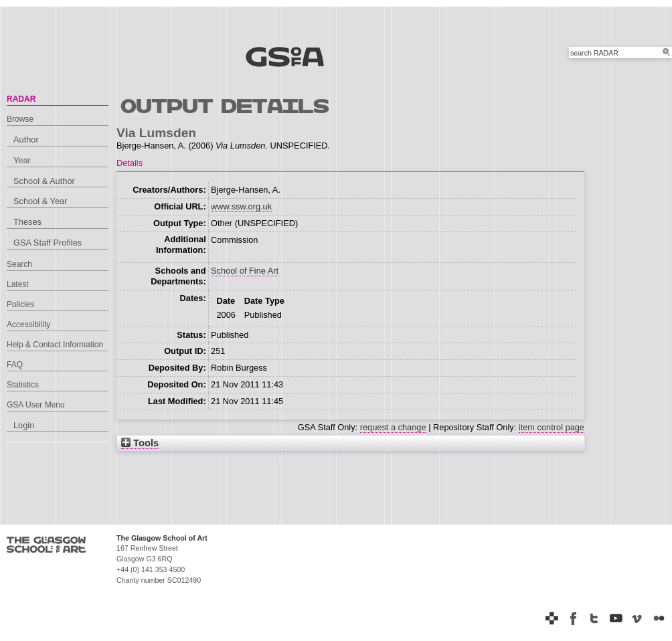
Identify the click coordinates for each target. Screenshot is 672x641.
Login (24, 425)
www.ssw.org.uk (241, 206)
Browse (20, 119)
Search (19, 264)
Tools (140, 443)
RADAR (21, 99)
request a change (393, 427)
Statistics (23, 385)
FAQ (15, 365)
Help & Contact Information (55, 345)
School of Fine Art (245, 271)
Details (130, 163)
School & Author (44, 181)
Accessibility (28, 325)
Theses (27, 222)
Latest (18, 284)
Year (22, 160)
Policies (20, 304)
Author (26, 140)
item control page (552, 427)
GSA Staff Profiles (48, 243)
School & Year (40, 201)
